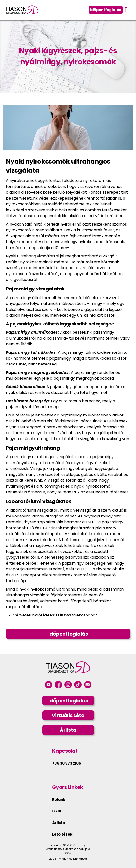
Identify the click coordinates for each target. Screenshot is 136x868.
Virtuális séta (68, 715)
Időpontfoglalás (106, 10)
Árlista (68, 730)
